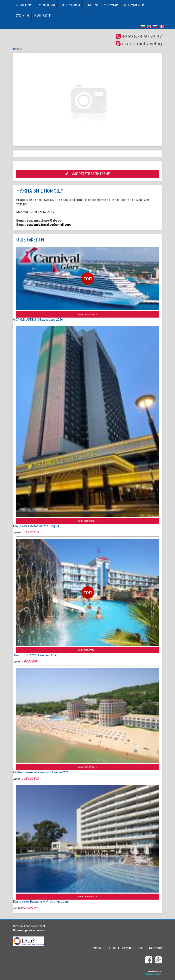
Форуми (111, 5)
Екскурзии (70, 5)
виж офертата (87, 314)
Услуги (22, 15)
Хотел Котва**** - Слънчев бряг (35, 655)
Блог (140, 948)
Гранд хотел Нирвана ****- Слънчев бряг (41, 902)
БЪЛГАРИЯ (25, 5)
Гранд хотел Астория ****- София (36, 526)
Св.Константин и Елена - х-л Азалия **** (41, 772)
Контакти (43, 15)
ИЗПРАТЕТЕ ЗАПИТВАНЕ (88, 174)
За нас (111, 948)
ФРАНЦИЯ (47, 5)
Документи (134, 5)
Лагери (92, 5)
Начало (18, 49)
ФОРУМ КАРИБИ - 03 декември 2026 (38, 320)
